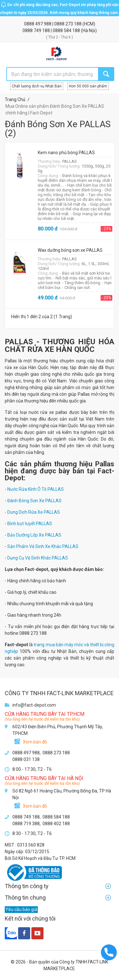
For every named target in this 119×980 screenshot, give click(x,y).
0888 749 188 (37, 31)
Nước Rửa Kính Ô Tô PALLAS (36, 489)
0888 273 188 (68, 24)
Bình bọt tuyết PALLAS (30, 524)
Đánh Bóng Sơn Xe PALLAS (34, 501)
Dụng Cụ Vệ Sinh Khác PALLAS (38, 558)
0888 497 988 (38, 24)
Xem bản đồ (35, 742)
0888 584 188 (67, 31)
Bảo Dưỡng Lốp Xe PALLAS (34, 535)
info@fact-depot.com (34, 705)
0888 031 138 (26, 759)
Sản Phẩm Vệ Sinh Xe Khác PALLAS (43, 546)
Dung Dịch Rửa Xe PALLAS (34, 512)
